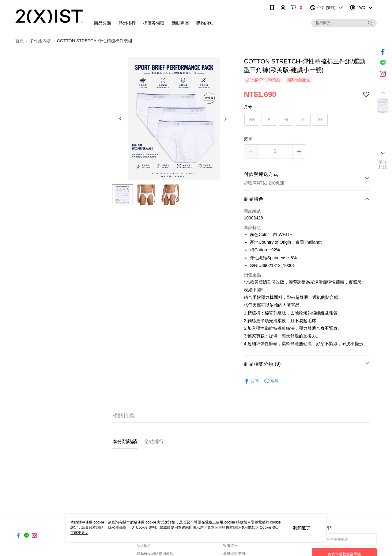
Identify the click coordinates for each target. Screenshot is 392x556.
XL (320, 120)
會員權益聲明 (234, 554)
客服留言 (230, 546)
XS (252, 120)
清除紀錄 (383, 164)
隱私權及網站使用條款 (155, 554)
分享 (251, 381)
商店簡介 (144, 546)
